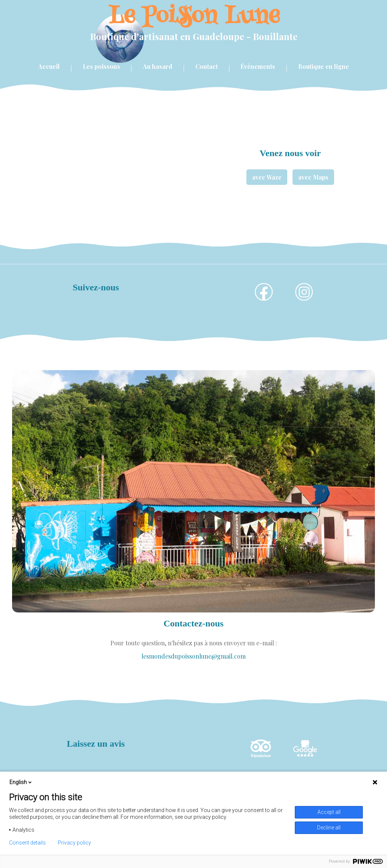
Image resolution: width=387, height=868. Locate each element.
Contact (207, 66)
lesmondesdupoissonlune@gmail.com (193, 656)
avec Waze (267, 177)
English (21, 782)
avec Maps (313, 177)
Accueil (49, 66)
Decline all (329, 828)
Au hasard (158, 66)
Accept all (329, 812)
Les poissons (101, 66)
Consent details (27, 843)
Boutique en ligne (324, 66)
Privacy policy (74, 843)
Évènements (258, 66)
